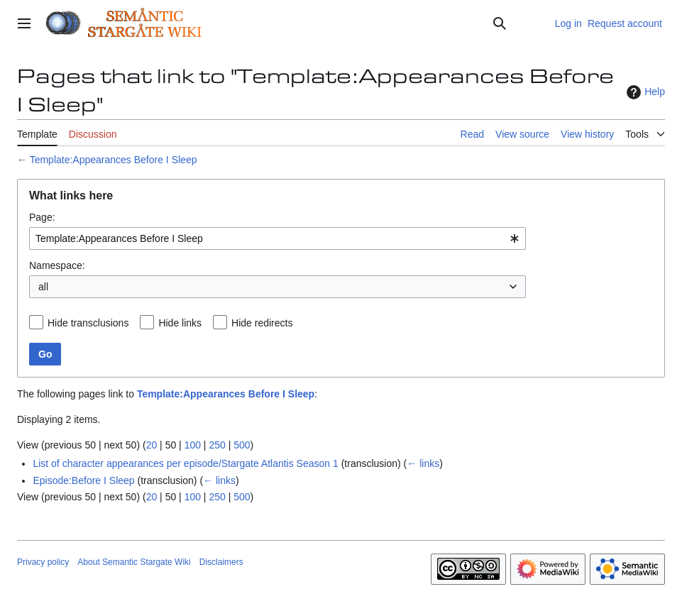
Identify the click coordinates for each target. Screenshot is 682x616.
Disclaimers (221, 562)
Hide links (180, 323)
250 (217, 445)
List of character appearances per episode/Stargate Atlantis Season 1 (185, 463)
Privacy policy (43, 562)
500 (242, 445)
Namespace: (57, 265)
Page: (42, 217)
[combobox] (277, 238)
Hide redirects (262, 323)
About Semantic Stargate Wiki (134, 562)
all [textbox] (43, 287)
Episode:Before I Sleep (83, 480)
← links (423, 463)
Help (644, 92)
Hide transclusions (88, 323)
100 (193, 445)
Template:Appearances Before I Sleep (114, 160)
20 (152, 445)
